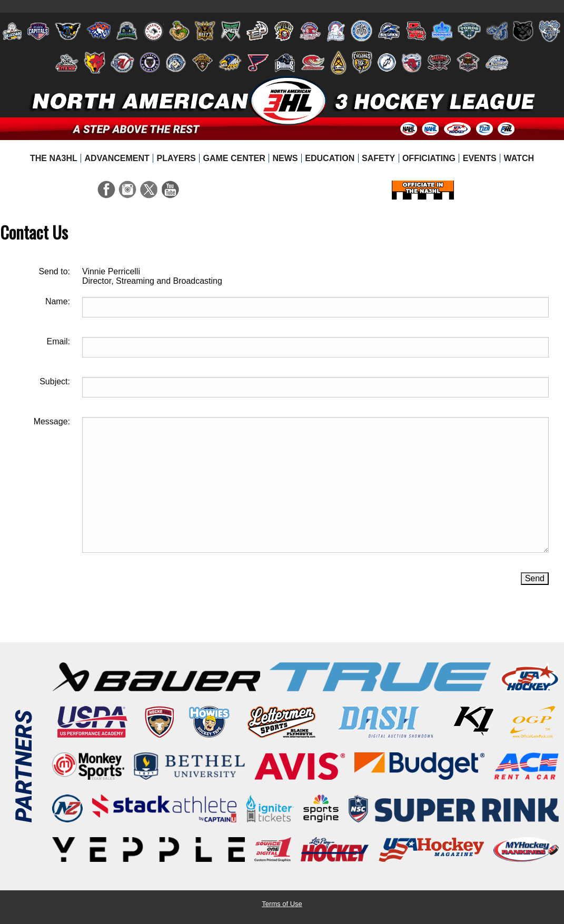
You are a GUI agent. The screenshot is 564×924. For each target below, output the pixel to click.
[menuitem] (54, 158)
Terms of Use (282, 904)
